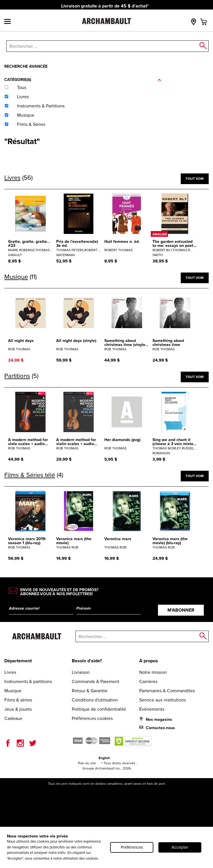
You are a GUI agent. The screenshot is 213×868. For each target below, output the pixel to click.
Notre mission (153, 672)
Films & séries (18, 700)
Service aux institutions (163, 700)
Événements (152, 709)
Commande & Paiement (96, 681)
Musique (13, 691)
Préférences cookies (92, 718)
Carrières (148, 681)
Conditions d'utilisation (95, 700)
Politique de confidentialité (99, 709)
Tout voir (195, 179)
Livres (10, 672)
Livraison (81, 672)
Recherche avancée (26, 66)
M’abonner (181, 610)
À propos (149, 661)
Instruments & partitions (28, 681)
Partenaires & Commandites (167, 691)
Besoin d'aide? (87, 661)
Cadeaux (13, 718)
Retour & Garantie (90, 691)
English (104, 758)
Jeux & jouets (18, 709)
